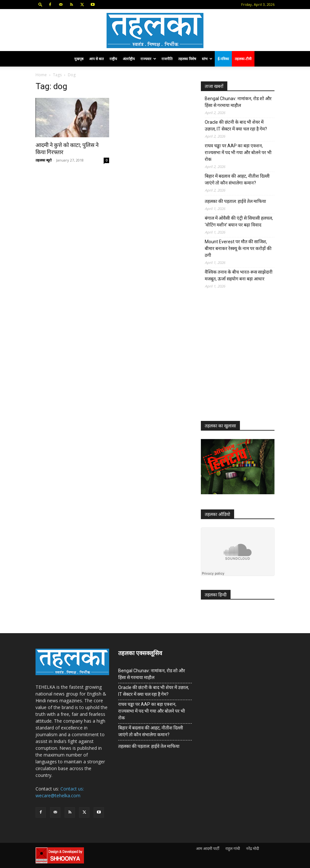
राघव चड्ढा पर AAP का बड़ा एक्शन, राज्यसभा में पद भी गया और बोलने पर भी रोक (238, 152)
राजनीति (167, 59)
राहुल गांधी (233, 848)
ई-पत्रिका (223, 59)
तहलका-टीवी (243, 59)
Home (41, 75)
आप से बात (96, 59)
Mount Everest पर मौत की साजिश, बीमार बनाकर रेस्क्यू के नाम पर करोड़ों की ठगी (238, 248)
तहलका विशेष (187, 59)
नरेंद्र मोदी (253, 848)
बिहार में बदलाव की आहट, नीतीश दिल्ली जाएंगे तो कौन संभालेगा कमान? (237, 179)
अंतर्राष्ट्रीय (129, 59)
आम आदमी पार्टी (208, 848)
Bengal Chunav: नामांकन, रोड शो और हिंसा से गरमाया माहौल (238, 102)
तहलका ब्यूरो (44, 160)
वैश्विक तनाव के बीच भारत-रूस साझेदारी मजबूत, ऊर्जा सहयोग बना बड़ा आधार (239, 275)
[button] (40, 4)
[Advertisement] (249, 360)
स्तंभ (207, 59)
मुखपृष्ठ (79, 59)
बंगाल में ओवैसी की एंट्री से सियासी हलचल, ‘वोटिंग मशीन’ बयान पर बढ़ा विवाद (239, 221)
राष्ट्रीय (113, 59)
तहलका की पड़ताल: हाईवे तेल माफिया (235, 201)
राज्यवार (148, 59)
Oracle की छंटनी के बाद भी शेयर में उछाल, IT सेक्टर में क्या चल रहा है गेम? (236, 125)
